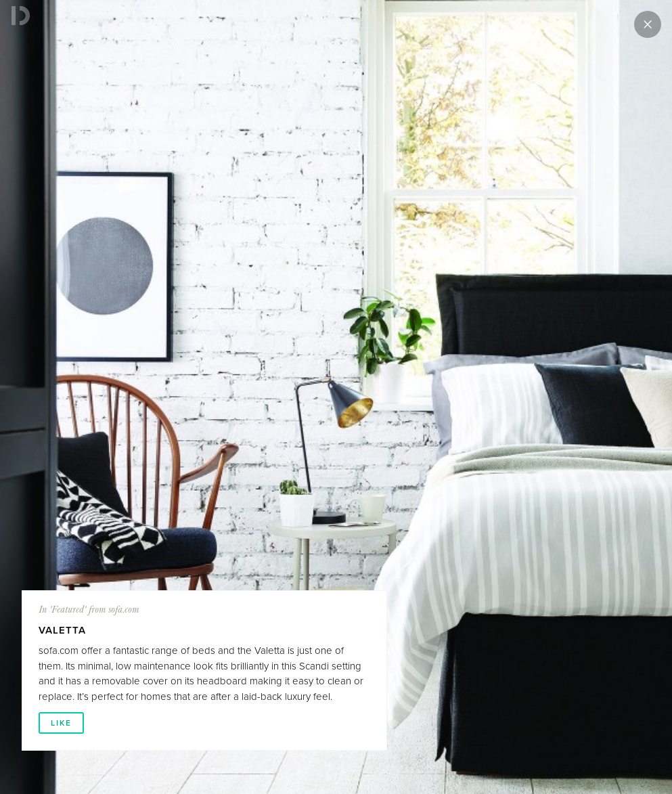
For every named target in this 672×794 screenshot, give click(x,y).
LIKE (61, 723)
